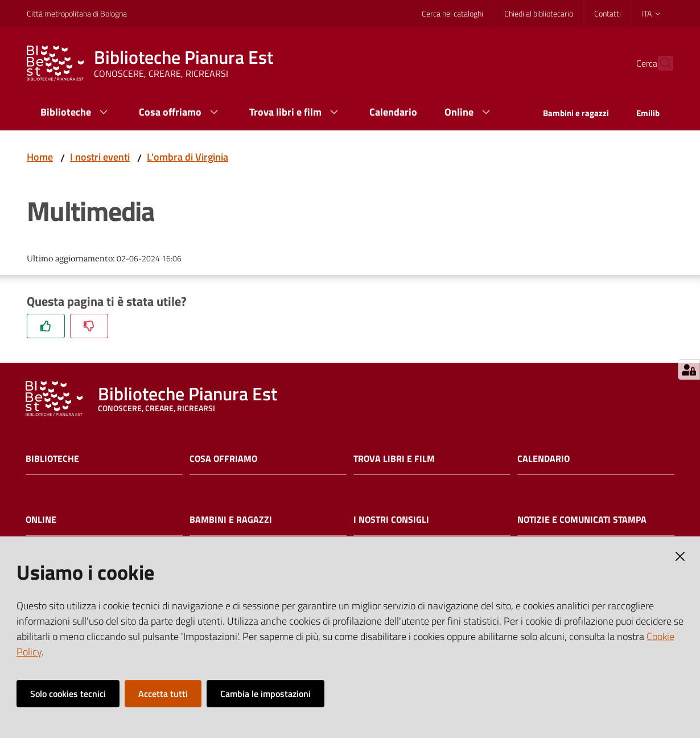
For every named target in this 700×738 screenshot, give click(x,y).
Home (40, 157)
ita (652, 13)
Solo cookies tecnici (68, 694)
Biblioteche (52, 459)
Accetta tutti (163, 694)
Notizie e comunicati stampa (582, 520)
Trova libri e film (394, 459)
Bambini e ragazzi (231, 520)
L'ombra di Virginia (188, 157)
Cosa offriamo (223, 459)
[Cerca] (660, 63)
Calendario (543, 459)
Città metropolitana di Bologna (77, 13)
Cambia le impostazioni (265, 694)
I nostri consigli (391, 520)
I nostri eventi (100, 157)
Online (41, 520)
